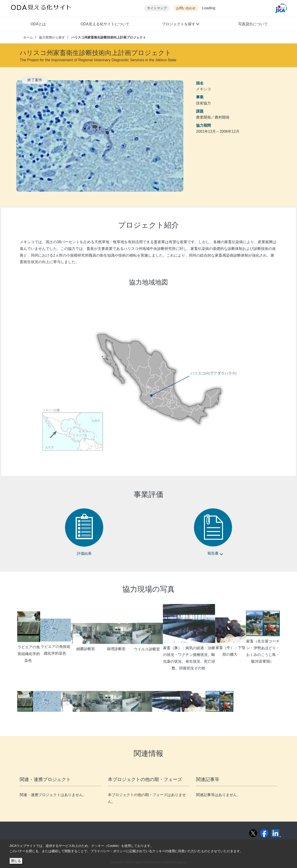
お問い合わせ (186, 8)
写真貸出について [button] (253, 24)
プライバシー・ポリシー (108, 851)
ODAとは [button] (38, 24)
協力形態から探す (52, 37)
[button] (180, 25)
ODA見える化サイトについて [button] (105, 24)
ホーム (28, 37)
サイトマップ (157, 8)
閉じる (16, 861)
